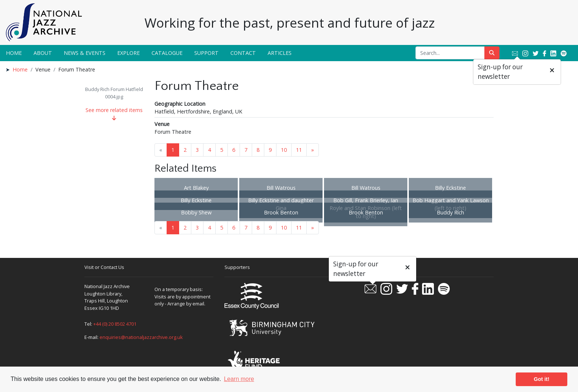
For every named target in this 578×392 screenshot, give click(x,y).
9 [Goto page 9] (270, 150)
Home (14, 53)
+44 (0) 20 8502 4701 (115, 324)
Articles (280, 53)
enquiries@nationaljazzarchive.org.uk (141, 337)
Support (206, 53)
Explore (128, 53)
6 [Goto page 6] (234, 150)
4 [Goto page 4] (209, 150)
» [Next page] (313, 150)
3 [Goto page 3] (197, 150)
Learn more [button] (239, 379)
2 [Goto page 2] (185, 150)
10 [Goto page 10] (284, 150)
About (43, 53)
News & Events (85, 53)
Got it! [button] (542, 379)
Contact (243, 53)
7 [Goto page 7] (246, 150)
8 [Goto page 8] (258, 150)
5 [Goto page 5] (222, 150)
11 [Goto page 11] (299, 150)
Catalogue (167, 53)
